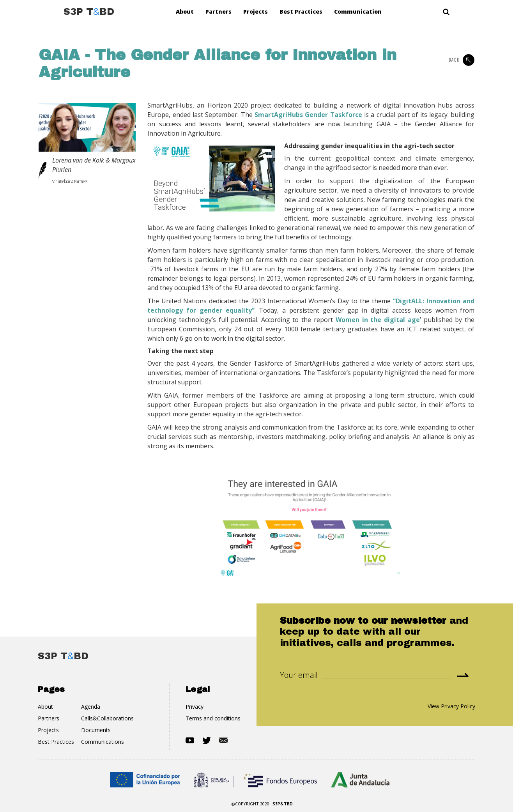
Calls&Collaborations (107, 718)
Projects (256, 11)
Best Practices (301, 11)
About (185, 11)
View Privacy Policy (451, 706)
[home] (89, 12)
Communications (103, 742)
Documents (96, 730)
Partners (218, 11)
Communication (358, 11)
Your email (299, 675)
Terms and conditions (213, 718)
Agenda (91, 707)
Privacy (195, 707)
